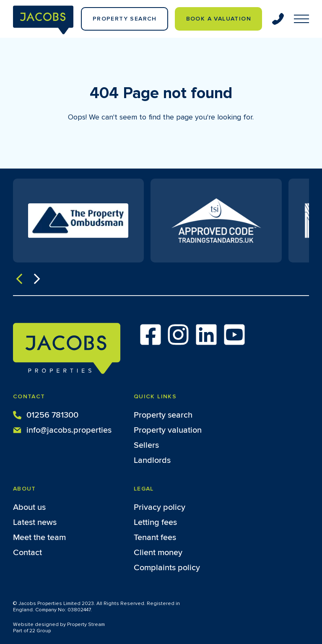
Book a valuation (219, 19)
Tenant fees (155, 538)
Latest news (35, 522)
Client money (158, 553)
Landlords (152, 460)
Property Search (125, 19)
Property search (163, 415)
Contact (27, 553)
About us (29, 507)
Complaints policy (167, 568)
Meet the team (39, 538)
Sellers (146, 445)
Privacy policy (160, 507)
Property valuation (168, 430)
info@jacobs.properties (62, 429)
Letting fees (155, 522)
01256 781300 (46, 414)
